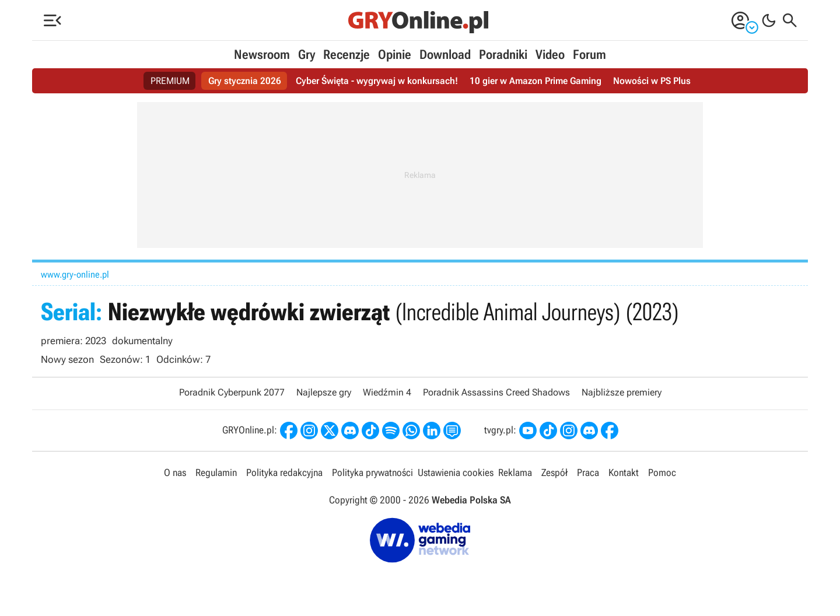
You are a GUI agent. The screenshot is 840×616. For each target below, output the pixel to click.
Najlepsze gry (324, 392)
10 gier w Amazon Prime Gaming (535, 81)
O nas (175, 473)
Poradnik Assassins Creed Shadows (496, 392)
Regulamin (216, 473)
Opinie (395, 55)
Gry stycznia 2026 (245, 81)
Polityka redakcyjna (284, 473)
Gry (307, 55)
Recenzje (346, 55)
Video (550, 55)
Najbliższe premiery (622, 392)
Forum (589, 55)
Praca (588, 473)
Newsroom (262, 55)
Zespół (554, 473)
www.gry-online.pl (75, 274)
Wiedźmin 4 (387, 392)
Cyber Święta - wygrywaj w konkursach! (377, 81)
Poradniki (503, 55)
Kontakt (624, 473)
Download (445, 55)
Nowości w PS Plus (652, 81)
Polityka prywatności (372, 473)
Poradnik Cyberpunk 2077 (232, 392)
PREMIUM (170, 81)
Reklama (515, 473)
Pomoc (662, 473)
